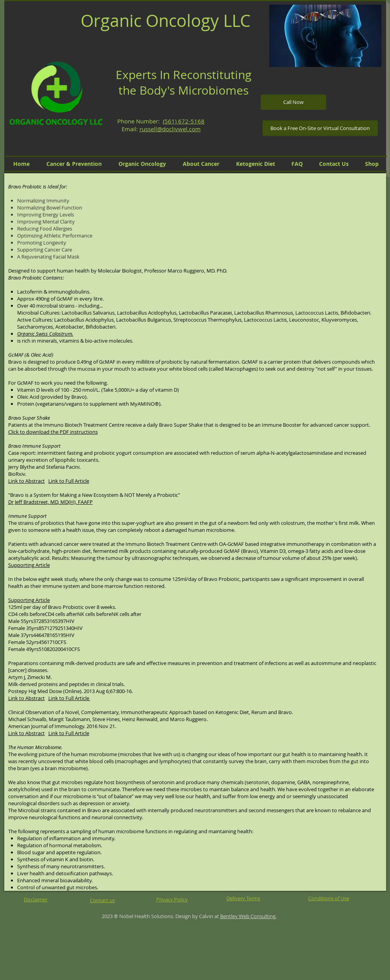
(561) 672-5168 (184, 121)
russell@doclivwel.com (170, 129)
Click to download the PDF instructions (53, 432)
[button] (325, 36)
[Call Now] (293, 102)
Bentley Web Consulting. (248, 916)
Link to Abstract (26, 481)
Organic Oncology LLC (166, 20)
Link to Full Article (69, 481)
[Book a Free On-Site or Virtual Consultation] (320, 128)
